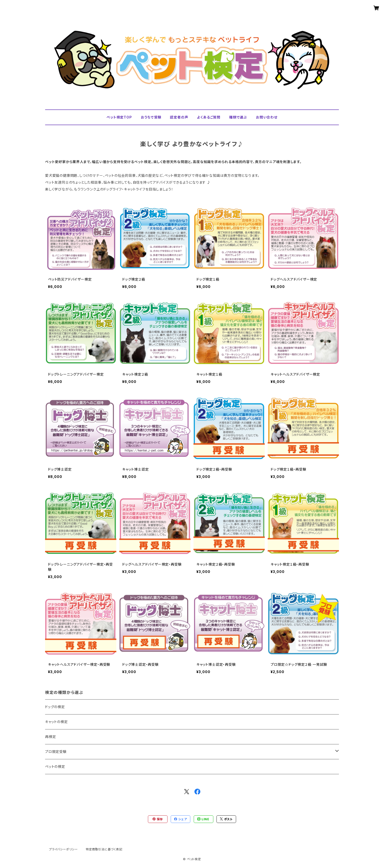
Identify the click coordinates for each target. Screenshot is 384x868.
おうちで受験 (151, 117)
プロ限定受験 (56, 752)
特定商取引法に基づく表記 (104, 849)
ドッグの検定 (55, 707)
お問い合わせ (267, 117)
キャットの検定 (56, 722)
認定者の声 (179, 117)
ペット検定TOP (119, 117)
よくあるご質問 (209, 117)
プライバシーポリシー (63, 849)
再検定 (50, 737)
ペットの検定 (55, 767)
